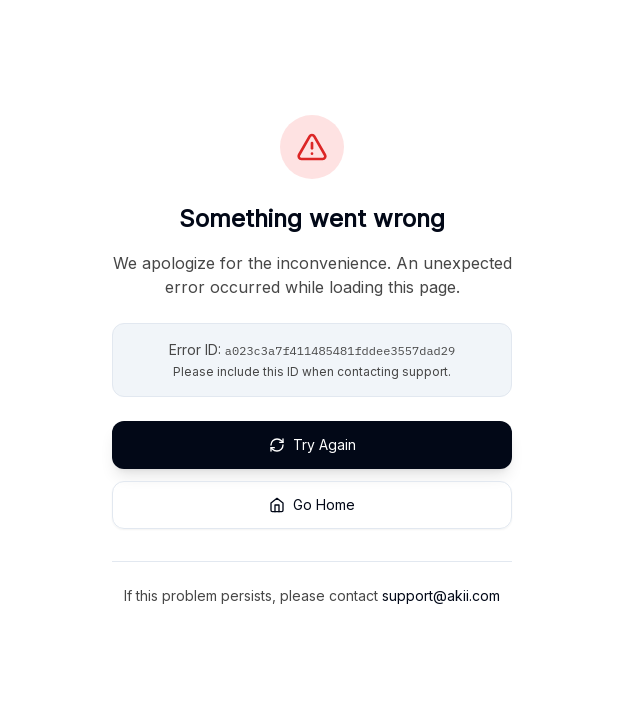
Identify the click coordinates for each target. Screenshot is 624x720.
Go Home (312, 504)
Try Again (312, 444)
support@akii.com (441, 595)
